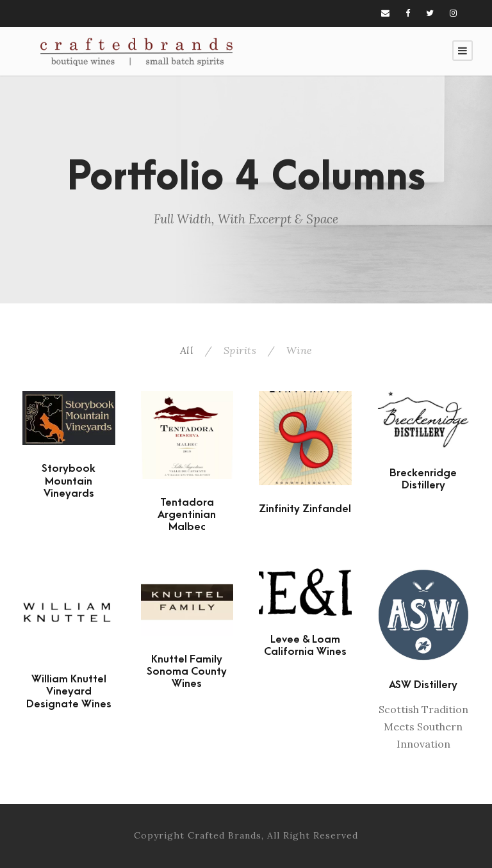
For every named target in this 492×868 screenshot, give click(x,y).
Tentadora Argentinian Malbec (187, 515)
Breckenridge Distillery (423, 479)
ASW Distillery (423, 685)
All (187, 350)
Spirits (240, 350)
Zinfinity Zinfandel (305, 509)
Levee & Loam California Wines (305, 646)
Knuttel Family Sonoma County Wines (187, 671)
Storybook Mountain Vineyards (69, 481)
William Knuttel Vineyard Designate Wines (69, 691)
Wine (299, 350)
